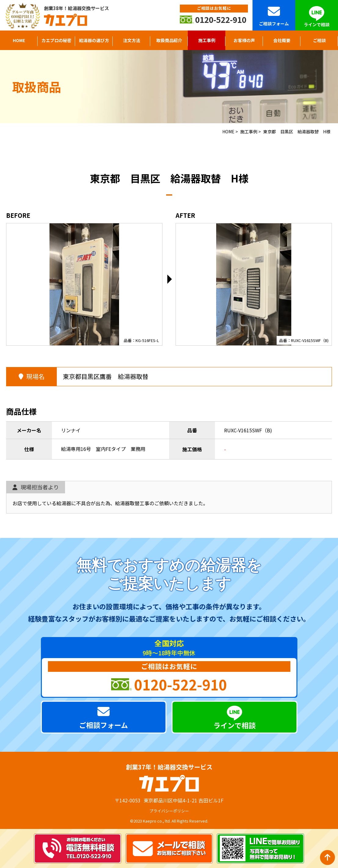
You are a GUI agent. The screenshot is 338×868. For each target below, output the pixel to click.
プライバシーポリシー (169, 811)
